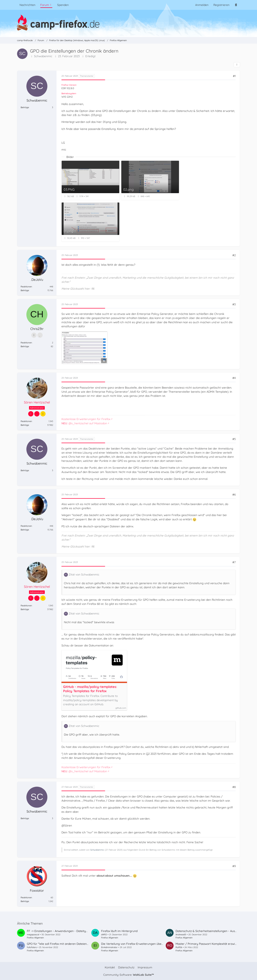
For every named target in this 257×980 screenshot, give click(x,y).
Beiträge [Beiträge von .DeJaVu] (25, 290)
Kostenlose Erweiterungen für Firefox (86, 419)
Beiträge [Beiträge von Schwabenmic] (25, 107)
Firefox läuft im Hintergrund (119, 931)
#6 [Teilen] (234, 495)
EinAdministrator (109, 947)
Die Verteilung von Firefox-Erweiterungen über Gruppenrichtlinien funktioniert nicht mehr (160, 944)
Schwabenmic (43, 56)
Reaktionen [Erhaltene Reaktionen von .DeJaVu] (26, 287)
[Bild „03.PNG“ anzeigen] (90, 180)
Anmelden (202, 5)
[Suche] (236, 5)
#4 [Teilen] (234, 378)
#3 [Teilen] (234, 304)
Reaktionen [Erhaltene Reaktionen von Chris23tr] (26, 343)
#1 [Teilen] (234, 76)
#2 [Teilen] (234, 255)
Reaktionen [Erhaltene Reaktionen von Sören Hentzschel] (26, 421)
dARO (104, 934)
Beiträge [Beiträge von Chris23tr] (25, 346)
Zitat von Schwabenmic (84, 575)
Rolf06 (179, 947)
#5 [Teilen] (234, 439)
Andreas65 (181, 934)
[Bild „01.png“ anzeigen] (90, 222)
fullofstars (32, 947)
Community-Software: (128, 975)
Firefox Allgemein (35, 938)
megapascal (33, 934)
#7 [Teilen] (234, 562)
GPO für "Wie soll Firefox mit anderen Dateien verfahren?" (65, 944)
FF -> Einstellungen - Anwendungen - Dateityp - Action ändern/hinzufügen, (76, 931)
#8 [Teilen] (234, 787)
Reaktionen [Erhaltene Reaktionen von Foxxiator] (26, 897)
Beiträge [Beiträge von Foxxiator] (25, 901)
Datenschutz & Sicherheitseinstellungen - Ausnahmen (211, 931)
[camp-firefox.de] (128, 23)
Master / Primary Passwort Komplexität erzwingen (209, 944)
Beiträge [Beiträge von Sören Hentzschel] (25, 425)
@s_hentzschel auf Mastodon (84, 423)
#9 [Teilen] (234, 866)
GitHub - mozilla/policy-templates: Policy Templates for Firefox (90, 689)
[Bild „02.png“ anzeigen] (150, 180)
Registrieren (221, 5)
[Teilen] (237, 65)
